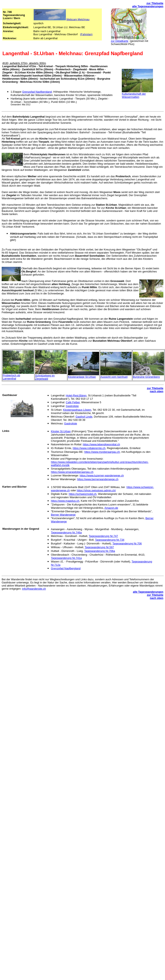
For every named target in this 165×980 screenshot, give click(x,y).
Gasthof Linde (84, 417)
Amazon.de (111, 508)
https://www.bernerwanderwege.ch (98, 479)
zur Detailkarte (120, 41)
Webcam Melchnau (78, 19)
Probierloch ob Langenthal (11, 377)
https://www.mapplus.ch (65, 501)
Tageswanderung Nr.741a (66, 558)
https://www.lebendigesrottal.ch (101, 444)
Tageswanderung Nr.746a (66, 533)
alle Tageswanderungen (148, 6)
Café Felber (73, 402)
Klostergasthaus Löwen (77, 410)
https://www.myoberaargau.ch (102, 452)
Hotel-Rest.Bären (76, 395)
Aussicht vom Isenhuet (114, 377)
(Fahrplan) (86, 34)
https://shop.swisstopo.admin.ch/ (96, 490)
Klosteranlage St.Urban (82, 377)
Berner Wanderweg (63, 515)
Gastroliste (72, 406)
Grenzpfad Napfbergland (37, 92)
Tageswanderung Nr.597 (99, 547)
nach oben (157, 391)
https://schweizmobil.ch (83, 494)
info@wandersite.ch (34, 589)
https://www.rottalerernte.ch (89, 448)
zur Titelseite (155, 3)
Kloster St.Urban (61, 431)
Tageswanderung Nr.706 (127, 543)
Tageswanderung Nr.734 (110, 540)
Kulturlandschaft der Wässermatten (134, 95)
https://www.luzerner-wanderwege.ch (102, 475)
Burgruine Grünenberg (146, 377)
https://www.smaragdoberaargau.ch (72, 472)
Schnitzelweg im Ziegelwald (45, 377)
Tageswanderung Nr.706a (100, 551)
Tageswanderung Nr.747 (103, 536)
